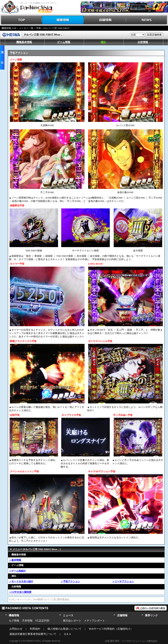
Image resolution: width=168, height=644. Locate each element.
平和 (38, 28)
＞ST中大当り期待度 (20, 592)
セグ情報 (14, 621)
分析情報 (143, 42)
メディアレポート (94, 621)
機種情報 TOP (9, 28)
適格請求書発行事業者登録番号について (33, 634)
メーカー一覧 (26, 28)
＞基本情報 (15, 560)
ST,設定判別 (42, 621)
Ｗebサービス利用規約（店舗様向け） (111, 629)
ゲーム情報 (64, 42)
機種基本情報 (24, 42)
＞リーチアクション (123, 581)
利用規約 (35, 629)
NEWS (147, 20)
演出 (103, 42)
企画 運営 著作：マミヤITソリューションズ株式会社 (131, 641)
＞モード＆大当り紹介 (21, 581)
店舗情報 (105, 20)
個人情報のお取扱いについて (64, 629)
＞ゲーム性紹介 (17, 571)
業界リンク (151, 615)
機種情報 (63, 20)
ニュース (68, 615)
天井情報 (27, 621)
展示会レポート (72, 621)
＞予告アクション (70, 581)
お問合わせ (16, 629)
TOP (21, 20)
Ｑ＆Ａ (67, 634)
